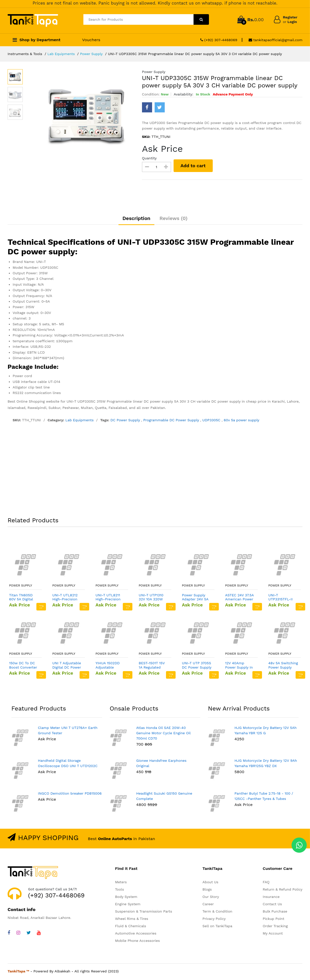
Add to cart (194, 166)
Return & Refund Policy (283, 891)
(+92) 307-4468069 (219, 40)
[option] (87, 116)
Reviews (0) (175, 219)
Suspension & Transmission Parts (144, 913)
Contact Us (272, 905)
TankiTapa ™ (18, 972)
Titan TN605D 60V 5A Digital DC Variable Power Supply (21, 598)
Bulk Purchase (275, 913)
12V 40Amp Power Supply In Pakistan (239, 667)
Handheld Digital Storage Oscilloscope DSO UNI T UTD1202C (68, 764)
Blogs (207, 891)
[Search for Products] (138, 19)
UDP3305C (212, 421)
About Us (210, 883)
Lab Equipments (62, 54)
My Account (273, 935)
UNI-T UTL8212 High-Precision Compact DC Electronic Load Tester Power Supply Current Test (66, 598)
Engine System (128, 905)
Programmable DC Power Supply (172, 421)
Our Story (211, 898)
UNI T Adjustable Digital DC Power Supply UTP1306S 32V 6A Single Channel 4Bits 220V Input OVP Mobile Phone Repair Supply (67, 667)
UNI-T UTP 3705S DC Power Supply (197, 666)
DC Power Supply (126, 421)
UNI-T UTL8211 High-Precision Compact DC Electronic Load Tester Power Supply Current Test (109, 598)
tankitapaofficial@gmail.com (276, 40)
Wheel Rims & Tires (132, 920)
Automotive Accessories (136, 935)
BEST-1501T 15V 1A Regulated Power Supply (152, 667)
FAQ (266, 883)
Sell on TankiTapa (217, 927)
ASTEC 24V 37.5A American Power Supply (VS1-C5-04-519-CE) (239, 598)
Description (135, 219)
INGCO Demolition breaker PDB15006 (70, 794)
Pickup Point (273, 920)
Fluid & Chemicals (130, 927)
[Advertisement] (155, 472)
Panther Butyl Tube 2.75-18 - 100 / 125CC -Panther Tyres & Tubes (264, 797)
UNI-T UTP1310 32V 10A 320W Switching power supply (153, 598)
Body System (126, 898)
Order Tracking (275, 927)
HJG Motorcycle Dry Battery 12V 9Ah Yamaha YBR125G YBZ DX (266, 764)
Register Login (290, 19)
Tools (119, 891)
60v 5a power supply (241, 421)
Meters (121, 883)
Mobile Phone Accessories (137, 942)
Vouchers (91, 40)
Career (208, 905)
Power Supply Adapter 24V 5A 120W (195, 598)
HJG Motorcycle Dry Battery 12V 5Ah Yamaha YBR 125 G (266, 731)
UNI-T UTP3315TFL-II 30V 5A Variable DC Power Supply (283, 598)
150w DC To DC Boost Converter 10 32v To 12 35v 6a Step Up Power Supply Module (23, 667)
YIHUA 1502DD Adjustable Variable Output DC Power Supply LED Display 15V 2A (110, 667)
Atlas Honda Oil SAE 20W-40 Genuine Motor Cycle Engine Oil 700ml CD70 (163, 734)
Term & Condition (217, 913)
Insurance (271, 898)
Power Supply (93, 54)
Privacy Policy (214, 920)
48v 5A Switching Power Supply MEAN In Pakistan (283, 667)
